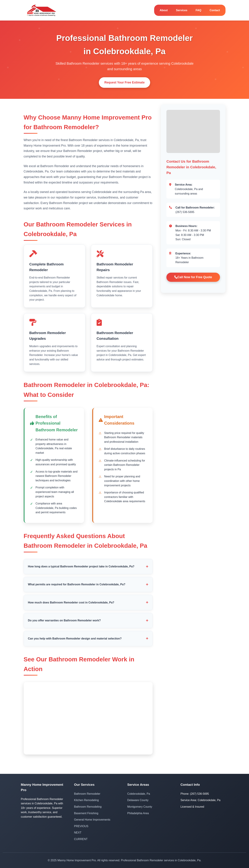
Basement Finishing (86, 813)
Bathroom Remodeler (87, 794)
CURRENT (81, 839)
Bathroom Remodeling (88, 807)
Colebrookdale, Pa (139, 794)
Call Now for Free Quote (193, 277)
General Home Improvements (92, 820)
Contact (215, 10)
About (164, 10)
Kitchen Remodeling (86, 800)
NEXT (78, 833)
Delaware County (138, 800)
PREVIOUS (81, 826)
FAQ (198, 10)
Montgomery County (140, 807)
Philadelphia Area (138, 813)
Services (182, 10)
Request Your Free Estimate (124, 82)
